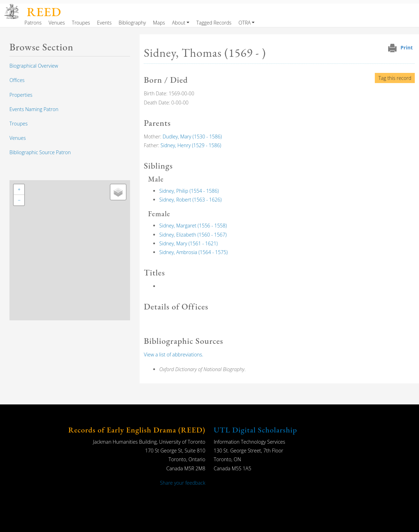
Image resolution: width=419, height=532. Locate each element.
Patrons (33, 23)
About (179, 23)
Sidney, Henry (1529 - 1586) (191, 145)
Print (407, 47)
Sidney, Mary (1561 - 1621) (188, 243)
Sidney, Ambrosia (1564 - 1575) (193, 252)
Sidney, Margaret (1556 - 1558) (193, 226)
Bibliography (132, 23)
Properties (21, 95)
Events (104, 23)
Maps (159, 23)
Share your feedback (183, 483)
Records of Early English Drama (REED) (137, 430)
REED (44, 12)
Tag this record (395, 78)
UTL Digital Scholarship (256, 430)
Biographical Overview (34, 66)
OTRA (245, 23)
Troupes (81, 23)
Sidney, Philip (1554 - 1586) (189, 191)
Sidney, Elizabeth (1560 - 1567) (193, 235)
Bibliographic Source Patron (40, 152)
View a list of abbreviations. (173, 354)
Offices (17, 80)
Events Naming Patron (34, 109)
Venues (57, 23)
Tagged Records (214, 23)
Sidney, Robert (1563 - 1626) (190, 200)
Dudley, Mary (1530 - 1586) (192, 137)
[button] (19, 190)
